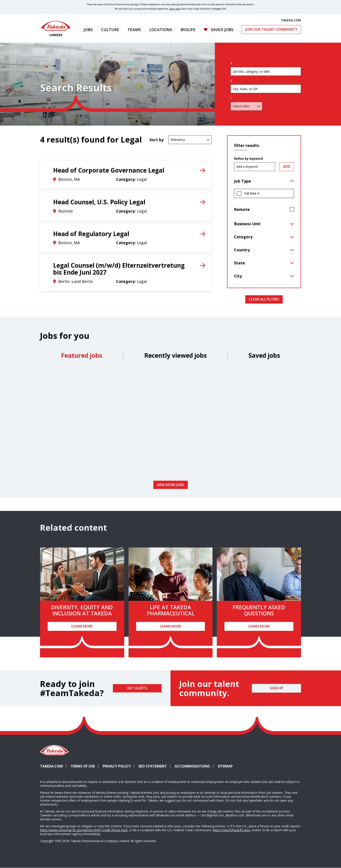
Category (243, 237)
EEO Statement (153, 766)
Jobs (88, 30)
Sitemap (225, 766)
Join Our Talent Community (271, 29)
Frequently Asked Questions (259, 610)
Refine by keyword (248, 159)
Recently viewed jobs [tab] (176, 355)
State (239, 263)
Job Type (242, 181)
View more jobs (170, 485)
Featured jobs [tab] (82, 355)
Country (242, 250)
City (238, 276)
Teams (134, 30)
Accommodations (194, 766)
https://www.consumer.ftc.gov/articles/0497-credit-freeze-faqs (84, 830)
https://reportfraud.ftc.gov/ (232, 830)
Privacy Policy (117, 766)
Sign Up (276, 688)
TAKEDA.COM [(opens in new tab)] (291, 20)
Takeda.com (51, 766)
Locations (161, 30)
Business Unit (247, 224)
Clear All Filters (264, 299)
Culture (110, 30)
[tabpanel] (170, 422)
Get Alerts (137, 688)
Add (287, 166)
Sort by (156, 140)
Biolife (188, 30)
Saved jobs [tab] (264, 355)
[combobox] (266, 95)
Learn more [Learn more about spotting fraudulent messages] (175, 9)
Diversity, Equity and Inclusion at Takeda (82, 610)
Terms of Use (83, 766)
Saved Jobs (222, 30)
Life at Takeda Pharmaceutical (171, 610)
